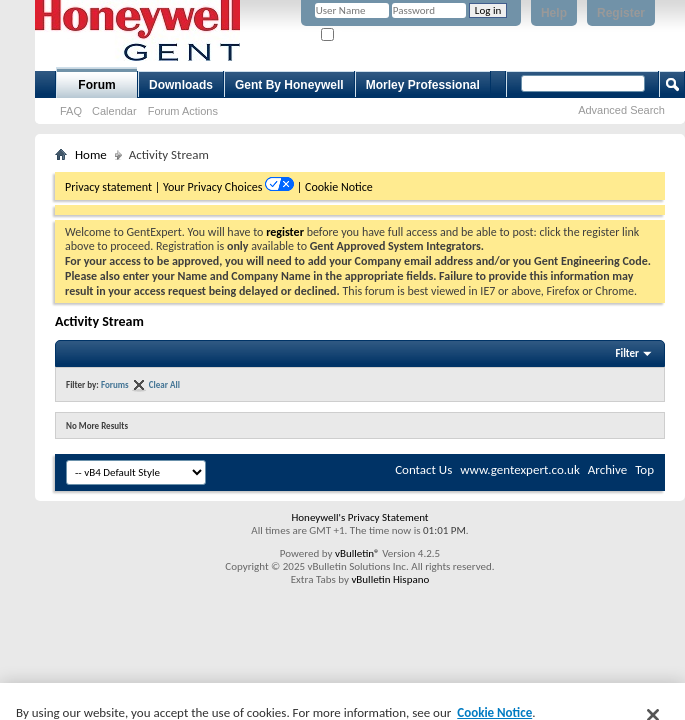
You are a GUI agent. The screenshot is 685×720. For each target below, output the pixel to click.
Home (91, 154)
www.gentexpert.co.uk (520, 469)
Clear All (164, 384)
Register (621, 13)
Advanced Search (621, 110)
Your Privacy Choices (214, 187)
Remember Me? (364, 35)
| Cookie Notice (335, 187)
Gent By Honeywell (289, 85)
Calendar (114, 111)
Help (554, 13)
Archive (607, 469)
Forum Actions (183, 111)
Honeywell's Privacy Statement (359, 517)
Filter (627, 353)
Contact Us (423, 469)
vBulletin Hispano (390, 579)
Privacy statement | (112, 187)
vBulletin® (357, 553)
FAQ (71, 111)
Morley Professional (423, 85)
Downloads (181, 85)
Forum (96, 85)
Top (644, 469)
